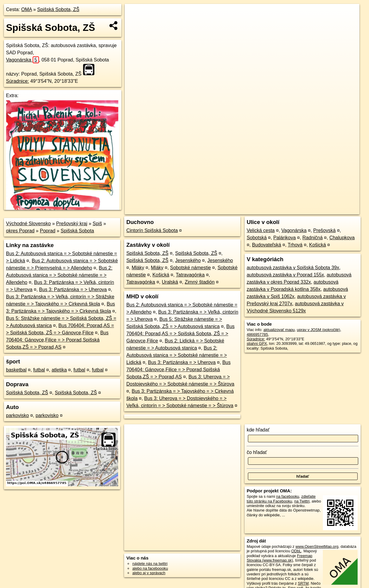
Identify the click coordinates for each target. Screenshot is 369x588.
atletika (59, 370)
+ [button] (135, 14)
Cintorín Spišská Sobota (152, 230)
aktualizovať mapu (279, 330)
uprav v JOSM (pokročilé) (318, 330)
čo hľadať (257, 452)
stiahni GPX (257, 343)
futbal (39, 370)
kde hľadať (258, 430)
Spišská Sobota (77, 231)
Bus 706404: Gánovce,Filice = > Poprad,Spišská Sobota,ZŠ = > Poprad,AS (57, 340)
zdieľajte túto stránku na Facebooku (281, 499)
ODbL (296, 551)
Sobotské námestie (190, 268)
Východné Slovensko (28, 224)
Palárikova (285, 238)
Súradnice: (18, 81)
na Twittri (302, 501)
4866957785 (257, 334)
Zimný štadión (200, 282)
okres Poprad (20, 231)
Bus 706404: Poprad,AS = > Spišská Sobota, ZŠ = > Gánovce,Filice (180, 334)
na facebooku (288, 496)
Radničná (313, 238)
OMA (27, 9)
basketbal (16, 370)
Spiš (97, 224)
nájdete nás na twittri (150, 564)
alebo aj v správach (149, 573)
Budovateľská (267, 245)
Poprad (48, 231)
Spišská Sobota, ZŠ (58, 9)
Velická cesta (261, 230)
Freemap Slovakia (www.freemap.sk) (280, 558)
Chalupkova (342, 238)
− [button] (135, 23)
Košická (161, 275)
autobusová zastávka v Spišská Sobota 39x (293, 268)
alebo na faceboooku (150, 568)
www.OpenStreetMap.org (317, 546)
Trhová (295, 245)
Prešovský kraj (72, 224)
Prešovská (324, 230)
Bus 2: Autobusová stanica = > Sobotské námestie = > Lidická (176, 355)
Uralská (170, 282)
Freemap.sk (287, 210)
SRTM (303, 583)
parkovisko (17, 415)
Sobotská (257, 238)
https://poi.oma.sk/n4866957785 (333, 210)
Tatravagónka (190, 275)
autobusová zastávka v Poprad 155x (285, 275)
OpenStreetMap (256, 210)
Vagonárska (22, 60)
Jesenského (188, 260)
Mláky (138, 268)
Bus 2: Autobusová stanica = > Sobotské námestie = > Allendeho (59, 275)
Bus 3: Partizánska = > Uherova (73, 290)
